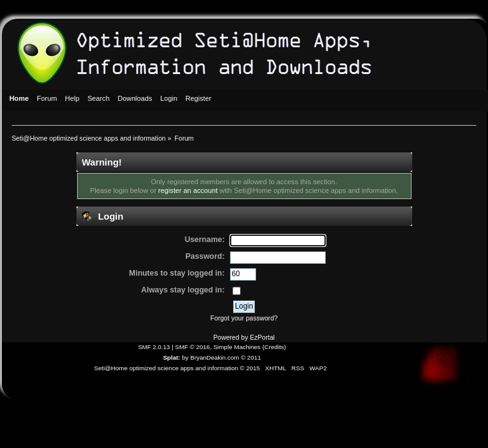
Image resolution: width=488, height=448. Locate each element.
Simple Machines (237, 347)
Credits (274, 347)
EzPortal (262, 337)
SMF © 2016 (193, 347)
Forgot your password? (244, 318)
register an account (188, 190)
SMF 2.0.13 (154, 347)
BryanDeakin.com (215, 357)
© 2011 (251, 357)
